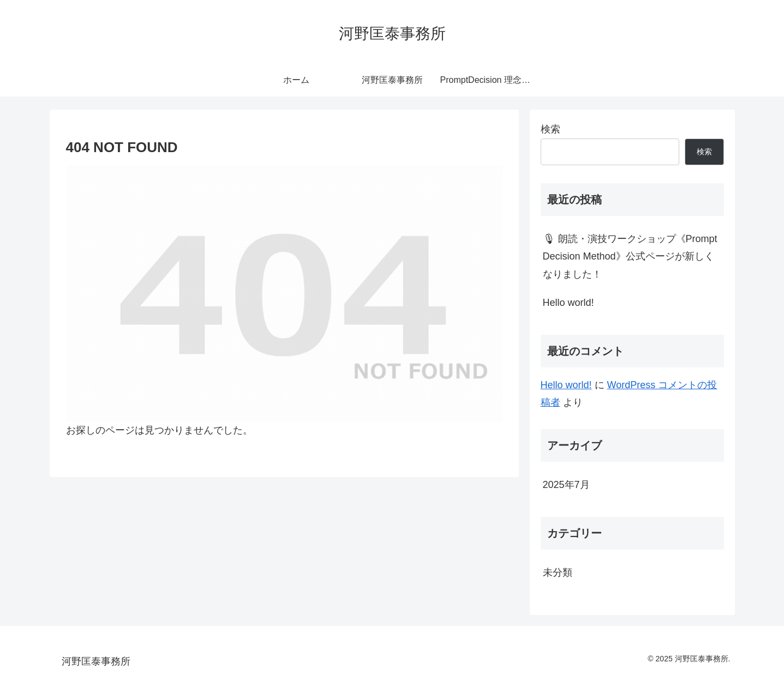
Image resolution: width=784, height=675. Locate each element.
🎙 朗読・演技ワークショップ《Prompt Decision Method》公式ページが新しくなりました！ (630, 257)
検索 (550, 129)
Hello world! (568, 303)
